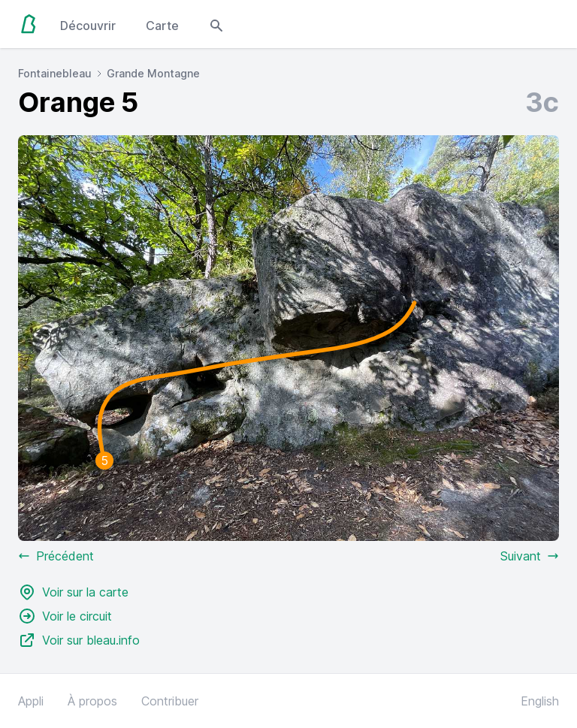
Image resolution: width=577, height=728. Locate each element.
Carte (162, 26)
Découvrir (88, 26)
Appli (31, 701)
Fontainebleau (55, 73)
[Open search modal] (216, 24)
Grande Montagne (153, 73)
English (540, 701)
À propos (92, 701)
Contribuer (170, 701)
